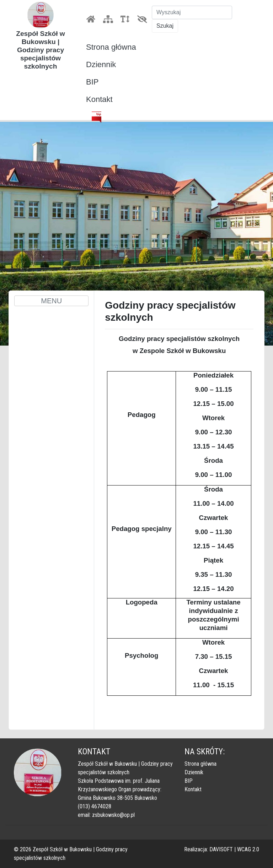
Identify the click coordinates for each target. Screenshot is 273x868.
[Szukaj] (192, 12)
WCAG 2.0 (248, 849)
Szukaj (165, 26)
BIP (92, 82)
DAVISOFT (221, 849)
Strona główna (111, 47)
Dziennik (101, 64)
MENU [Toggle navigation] (51, 301)
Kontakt (99, 99)
